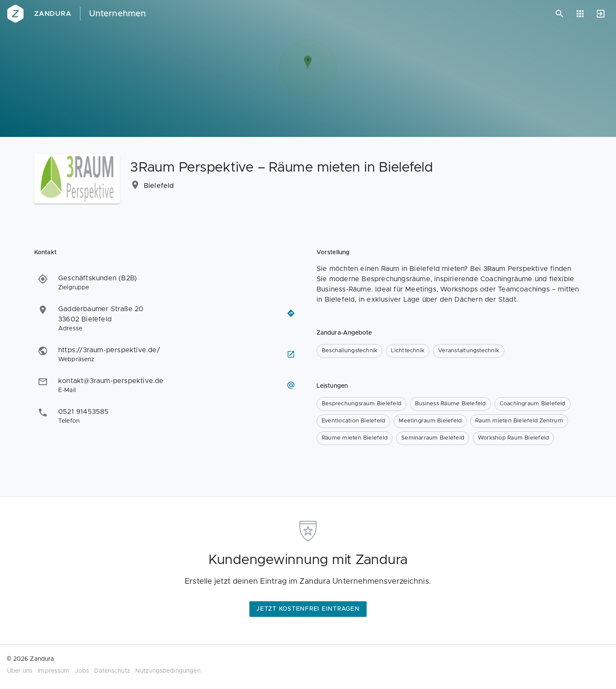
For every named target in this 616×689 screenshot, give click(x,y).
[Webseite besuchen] (291, 354)
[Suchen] (560, 14)
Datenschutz (112, 671)
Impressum (53, 671)
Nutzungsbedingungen (168, 671)
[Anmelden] (601, 14)
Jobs (82, 671)
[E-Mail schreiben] (291, 385)
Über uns (20, 671)
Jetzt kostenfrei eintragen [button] (308, 609)
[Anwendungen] (580, 14)
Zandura (53, 14)
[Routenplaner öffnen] (291, 313)
